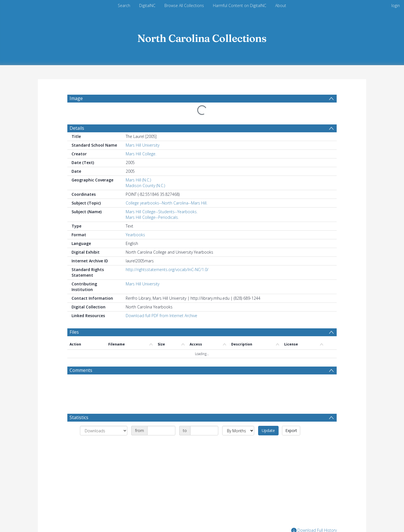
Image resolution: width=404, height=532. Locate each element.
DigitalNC (147, 5)
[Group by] (104, 431)
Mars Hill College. (141, 154)
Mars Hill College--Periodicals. (152, 217)
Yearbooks (135, 235)
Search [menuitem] (124, 5)
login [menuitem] (396, 5)
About (281, 5)
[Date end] (204, 431)
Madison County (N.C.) (145, 186)
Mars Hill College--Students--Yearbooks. (162, 212)
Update (268, 430)
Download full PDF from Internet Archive (161, 316)
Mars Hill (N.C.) (138, 180)
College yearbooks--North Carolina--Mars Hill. (167, 203)
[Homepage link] (202, 37)
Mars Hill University (143, 145)
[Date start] (161, 431)
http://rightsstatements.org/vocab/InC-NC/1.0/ (167, 270)
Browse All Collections (184, 5)
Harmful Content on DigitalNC (240, 5)
